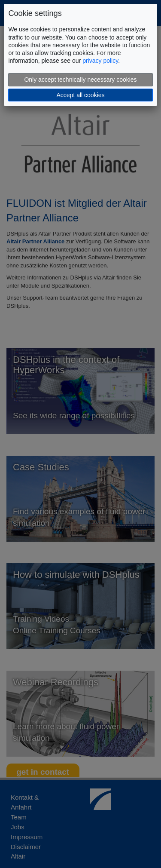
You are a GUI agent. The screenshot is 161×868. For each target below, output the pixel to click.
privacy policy (100, 61)
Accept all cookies (80, 95)
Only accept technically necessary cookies (80, 80)
